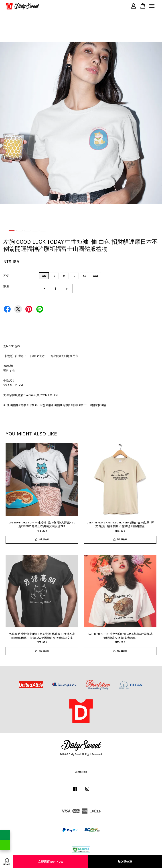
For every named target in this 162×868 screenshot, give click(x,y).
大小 (6, 275)
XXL (96, 276)
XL (84, 276)
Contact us (81, 772)
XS (44, 276)
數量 (6, 286)
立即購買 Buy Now (51, 862)
